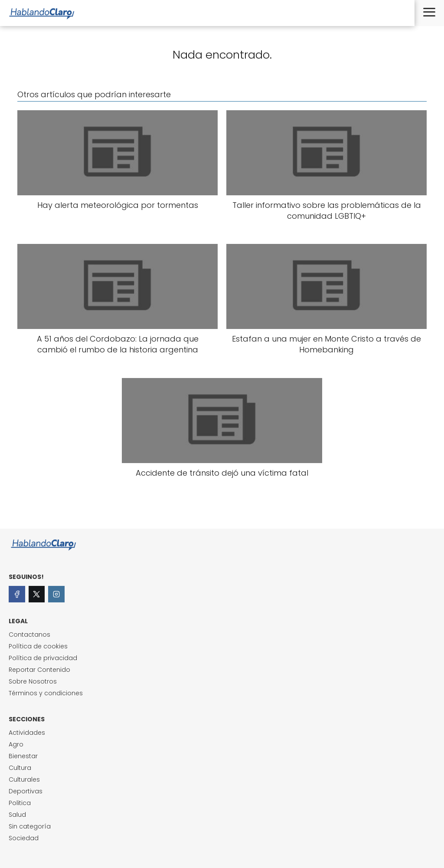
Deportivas (26, 791)
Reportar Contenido (39, 670)
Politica (20, 803)
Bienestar (23, 756)
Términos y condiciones (46, 693)
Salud (17, 815)
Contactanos (29, 635)
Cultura (20, 768)
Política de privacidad (43, 658)
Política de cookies (38, 646)
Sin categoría (30, 826)
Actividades (27, 733)
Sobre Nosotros (33, 681)
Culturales (24, 779)
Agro (16, 744)
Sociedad (24, 838)
